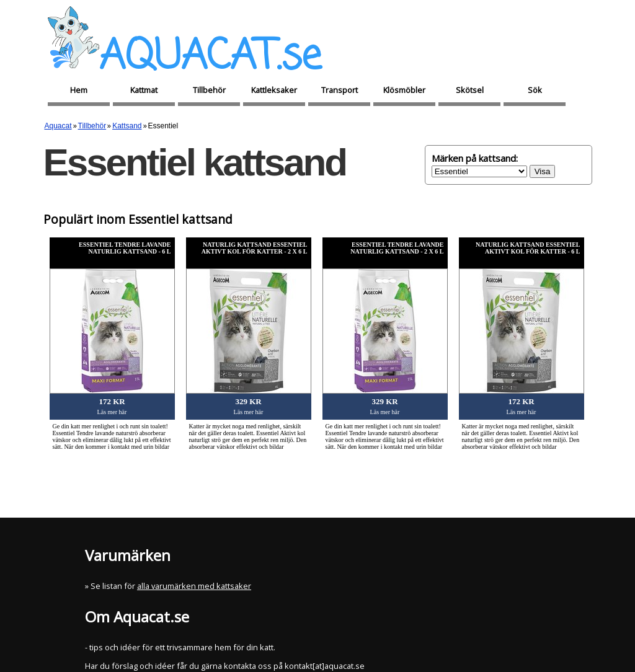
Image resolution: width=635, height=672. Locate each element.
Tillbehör (209, 90)
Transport (340, 90)
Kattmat (144, 90)
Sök (535, 90)
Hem (79, 90)
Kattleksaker (274, 90)
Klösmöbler (404, 90)
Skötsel (470, 90)
